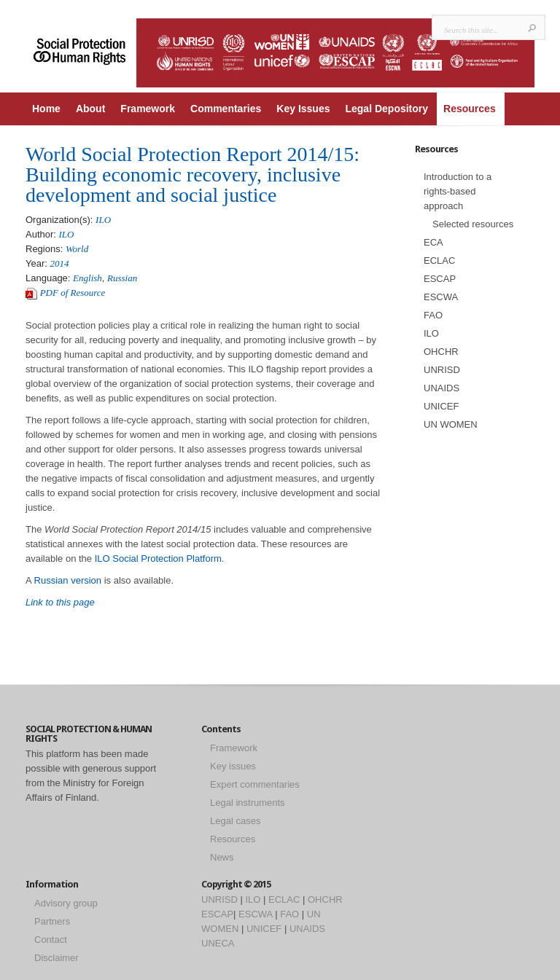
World (77, 249)
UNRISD (442, 370)
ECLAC (439, 260)
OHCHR (441, 352)
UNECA (218, 943)
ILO (103, 220)
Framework (148, 109)
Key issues (233, 766)
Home (46, 109)
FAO (433, 315)
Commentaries (226, 109)
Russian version (68, 580)
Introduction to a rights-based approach (458, 191)
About (90, 109)
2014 (60, 263)
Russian (122, 278)
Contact (51, 940)
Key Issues (303, 109)
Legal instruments (248, 803)
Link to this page (61, 602)
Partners (52, 921)
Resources (470, 109)
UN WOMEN (451, 424)
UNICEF (441, 406)
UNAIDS (442, 388)
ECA (433, 242)
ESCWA (441, 297)
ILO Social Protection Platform (158, 558)
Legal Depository (386, 109)
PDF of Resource (73, 293)
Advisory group (66, 903)
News (222, 857)
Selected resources (473, 224)
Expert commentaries (255, 784)
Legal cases (235, 821)
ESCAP (440, 279)
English (87, 278)
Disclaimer (57, 958)
